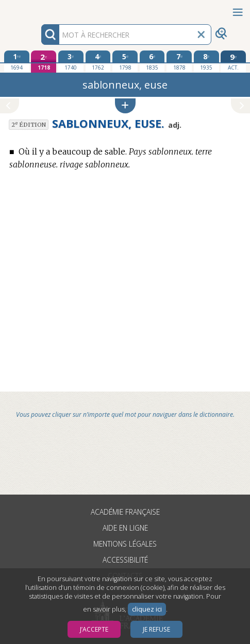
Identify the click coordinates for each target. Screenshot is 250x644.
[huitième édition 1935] (206, 61)
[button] (125, 106)
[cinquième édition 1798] (125, 61)
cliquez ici (147, 609)
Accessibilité (125, 560)
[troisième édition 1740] (71, 61)
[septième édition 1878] (179, 61)
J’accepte (94, 629)
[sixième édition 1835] (152, 61)
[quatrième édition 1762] (98, 61)
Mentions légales (125, 544)
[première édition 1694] (17, 61)
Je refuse (156, 629)
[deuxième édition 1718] (44, 62)
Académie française (125, 512)
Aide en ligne (125, 528)
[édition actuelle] (233, 62)
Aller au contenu (40, 9)
